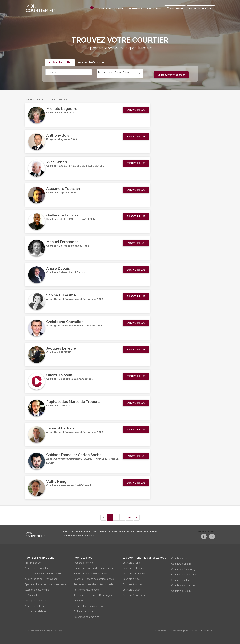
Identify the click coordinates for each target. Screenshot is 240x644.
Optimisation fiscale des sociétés (91, 606)
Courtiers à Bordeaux (134, 595)
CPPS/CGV (207, 630)
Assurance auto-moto (37, 606)
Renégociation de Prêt (37, 600)
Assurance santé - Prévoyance (41, 579)
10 (129, 517)
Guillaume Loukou (62, 215)
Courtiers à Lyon (180, 558)
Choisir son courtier (111, 8)
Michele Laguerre (62, 109)
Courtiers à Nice (131, 579)
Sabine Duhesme (61, 295)
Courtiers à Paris (131, 562)
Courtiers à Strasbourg (183, 569)
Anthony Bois (58, 135)
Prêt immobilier (33, 562)
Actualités (135, 8)
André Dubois (58, 269)
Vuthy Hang (56, 482)
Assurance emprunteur (37, 568)
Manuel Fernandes (62, 242)
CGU (195, 630)
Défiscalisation (33, 595)
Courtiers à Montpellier (184, 574)
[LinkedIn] (212, 537)
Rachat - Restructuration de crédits (44, 573)
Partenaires (154, 8)
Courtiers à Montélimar (184, 585)
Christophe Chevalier (65, 322)
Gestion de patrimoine (37, 589)
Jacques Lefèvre (61, 348)
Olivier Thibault (59, 375)
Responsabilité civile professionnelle (94, 584)
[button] (136, 110)
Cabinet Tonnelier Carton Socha (74, 455)
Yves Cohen (57, 162)
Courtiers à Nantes (132, 584)
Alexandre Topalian (63, 189)
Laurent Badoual (61, 428)
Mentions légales (179, 630)
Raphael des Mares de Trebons (73, 402)
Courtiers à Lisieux (181, 590)
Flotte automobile (83, 611)
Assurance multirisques (86, 589)
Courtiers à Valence (182, 580)
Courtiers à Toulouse (134, 573)
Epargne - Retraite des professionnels (94, 579)
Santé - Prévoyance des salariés (91, 573)
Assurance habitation (36, 611)
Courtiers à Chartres (182, 563)
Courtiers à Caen (131, 589)
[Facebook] (201, 537)
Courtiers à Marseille (133, 568)
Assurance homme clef (86, 616)
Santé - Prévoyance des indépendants (94, 568)
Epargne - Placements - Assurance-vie (46, 584)
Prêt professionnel (84, 562)
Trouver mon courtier (171, 75)
